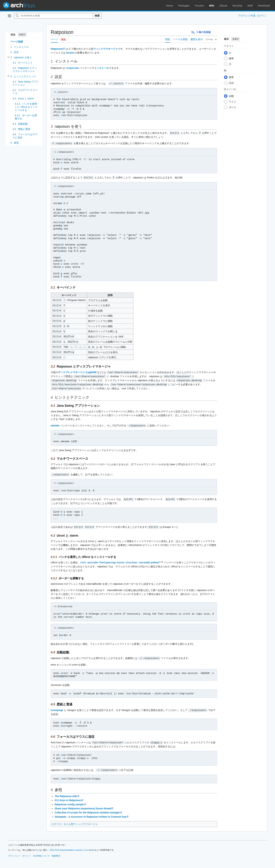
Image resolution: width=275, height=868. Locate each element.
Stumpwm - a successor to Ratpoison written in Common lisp (90, 811)
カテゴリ (57, 819)
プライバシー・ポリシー (19, 850)
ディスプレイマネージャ (72, 369)
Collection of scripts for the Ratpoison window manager (87, 807)
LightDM (92, 369)
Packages (184, 6)
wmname (55, 422)
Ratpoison (57, 49)
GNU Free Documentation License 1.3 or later (71, 845)
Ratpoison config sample (69, 799)
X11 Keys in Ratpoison (68, 795)
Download (264, 6)
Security (237, 6)
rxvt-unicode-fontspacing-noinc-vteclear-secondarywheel (120, 558)
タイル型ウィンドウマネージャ (81, 819)
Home (170, 6)
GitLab (223, 6)
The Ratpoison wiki (66, 791)
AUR (250, 6)
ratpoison (72, 68)
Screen (70, 53)
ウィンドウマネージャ (106, 49)
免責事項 (56, 850)
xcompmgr (57, 705)
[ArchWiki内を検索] (53, 16)
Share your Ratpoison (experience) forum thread (83, 803)
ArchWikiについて (41, 850)
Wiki (212, 6)
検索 (97, 16)
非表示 (22, 35)
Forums (199, 6)
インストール (102, 68)
